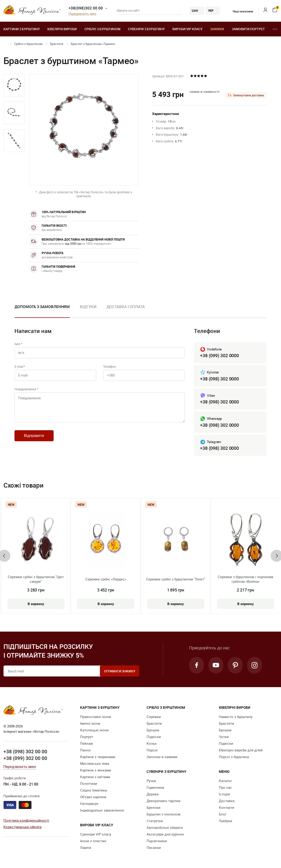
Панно (85, 750)
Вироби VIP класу (187, 29)
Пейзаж (86, 743)
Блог (223, 814)
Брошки (153, 730)
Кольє (152, 743)
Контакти (227, 807)
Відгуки (88, 307)
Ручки (151, 781)
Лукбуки (226, 821)
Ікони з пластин (93, 841)
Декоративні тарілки (164, 801)
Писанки (154, 847)
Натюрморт (89, 803)
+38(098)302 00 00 (86, 8)
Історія (224, 794)
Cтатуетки (155, 821)
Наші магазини (240, 11)
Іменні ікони (90, 723)
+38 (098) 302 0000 (219, 379)
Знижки (217, 29)
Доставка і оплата (126, 307)
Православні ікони (96, 717)
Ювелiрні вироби (62, 29)
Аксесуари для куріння (165, 834)
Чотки (224, 737)
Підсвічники (157, 841)
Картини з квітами (95, 777)
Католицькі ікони (94, 730)
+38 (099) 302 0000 (219, 355)
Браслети (57, 44)
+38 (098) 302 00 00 (25, 751)
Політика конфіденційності (26, 820)
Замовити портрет (248, 29)
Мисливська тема (95, 763)
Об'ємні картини (93, 797)
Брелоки (154, 807)
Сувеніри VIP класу (96, 834)
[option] (14, 85)
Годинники (155, 787)
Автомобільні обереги (165, 827)
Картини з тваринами (98, 757)
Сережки (154, 717)
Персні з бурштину (234, 757)
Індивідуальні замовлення (102, 810)
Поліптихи (89, 783)
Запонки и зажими (162, 757)
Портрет (87, 737)
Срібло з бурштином (102, 29)
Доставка (227, 801)
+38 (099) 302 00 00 (25, 758)
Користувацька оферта (22, 827)
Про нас (225, 787)
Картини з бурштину (22, 29)
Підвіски (154, 737)
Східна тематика (93, 790)
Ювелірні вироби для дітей (241, 750)
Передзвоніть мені (82, 14)
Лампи (86, 847)
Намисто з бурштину (236, 717)
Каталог (225, 781)
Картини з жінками (96, 770)
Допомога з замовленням (42, 307)
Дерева (153, 794)
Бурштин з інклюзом (164, 814)
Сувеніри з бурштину (146, 29)
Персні (152, 750)
